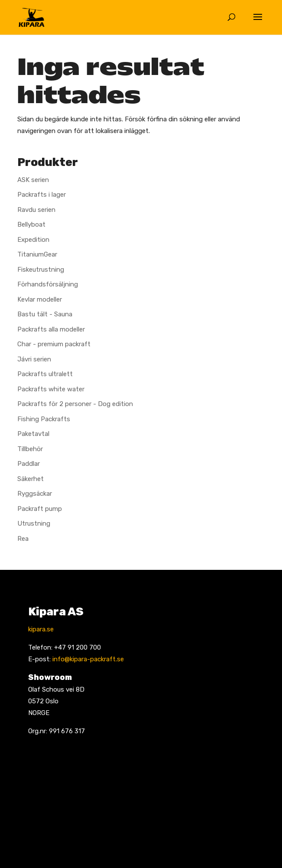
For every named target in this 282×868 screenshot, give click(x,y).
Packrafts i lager (42, 195)
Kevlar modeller (40, 299)
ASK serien (33, 180)
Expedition (33, 240)
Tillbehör (30, 449)
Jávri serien (34, 359)
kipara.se (41, 629)
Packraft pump (40, 509)
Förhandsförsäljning (48, 284)
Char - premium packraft (54, 344)
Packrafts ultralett (45, 374)
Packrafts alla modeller (51, 329)
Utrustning (34, 523)
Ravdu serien (36, 210)
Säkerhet (31, 479)
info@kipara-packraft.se (88, 659)
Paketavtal (33, 434)
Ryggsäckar (35, 494)
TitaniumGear (37, 254)
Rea (23, 539)
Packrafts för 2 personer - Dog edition (75, 404)
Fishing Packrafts (44, 419)
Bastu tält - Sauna (45, 314)
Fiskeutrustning (41, 270)
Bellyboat (31, 224)
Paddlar (29, 464)
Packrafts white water (51, 389)
